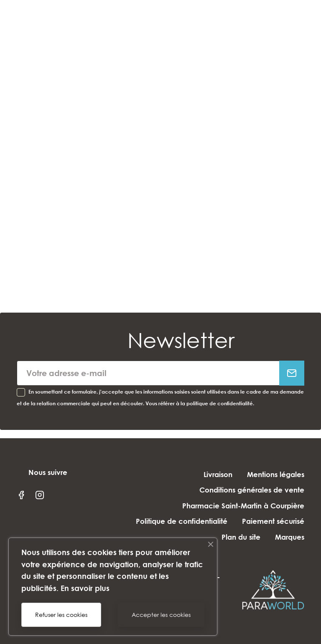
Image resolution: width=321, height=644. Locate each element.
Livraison (218, 474)
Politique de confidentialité (182, 521)
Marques (290, 537)
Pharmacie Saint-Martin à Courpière (243, 506)
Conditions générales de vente (252, 490)
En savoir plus (85, 588)
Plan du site (241, 537)
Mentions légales (276, 474)
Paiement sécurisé (273, 521)
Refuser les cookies (61, 615)
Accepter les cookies (161, 615)
